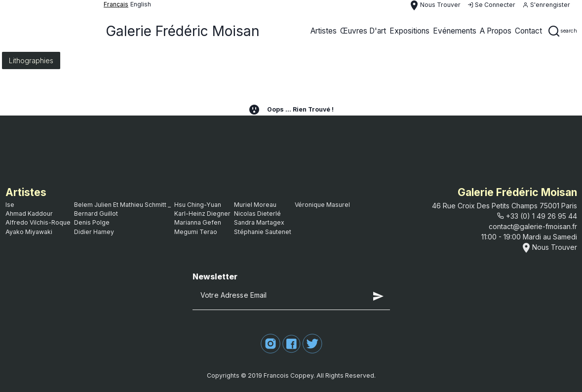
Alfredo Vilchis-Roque (38, 222)
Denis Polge (92, 222)
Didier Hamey (94, 232)
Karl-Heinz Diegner (202, 214)
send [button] (378, 296)
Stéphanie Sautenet (263, 232)
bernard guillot (96, 214)
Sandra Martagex (259, 222)
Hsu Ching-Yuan (198, 205)
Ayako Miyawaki (29, 232)
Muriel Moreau (255, 205)
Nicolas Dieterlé (257, 214)
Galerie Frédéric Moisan (183, 31)
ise (10, 205)
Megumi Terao (196, 232)
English (141, 4)
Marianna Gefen (198, 222)
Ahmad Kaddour (29, 214)
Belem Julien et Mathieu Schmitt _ (122, 205)
